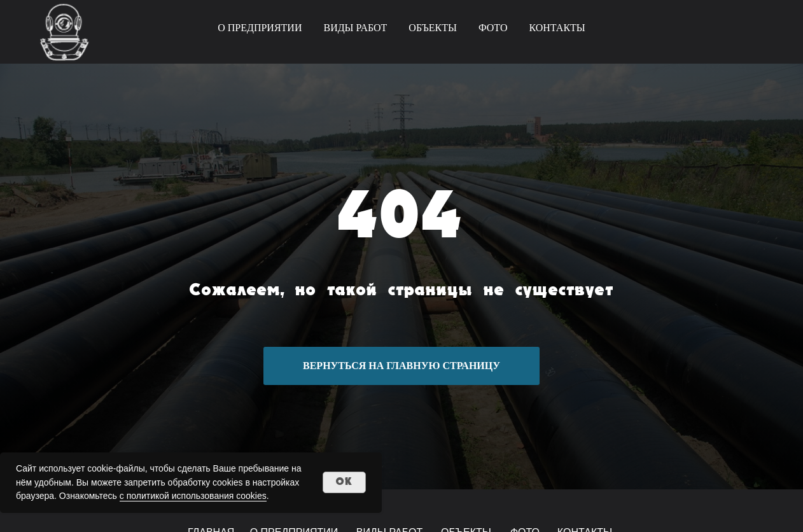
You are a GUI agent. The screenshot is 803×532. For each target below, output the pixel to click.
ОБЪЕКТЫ (433, 28)
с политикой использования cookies (193, 496)
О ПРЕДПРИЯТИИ (260, 28)
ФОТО (493, 28)
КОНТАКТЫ (557, 28)
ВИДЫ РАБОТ (355, 28)
